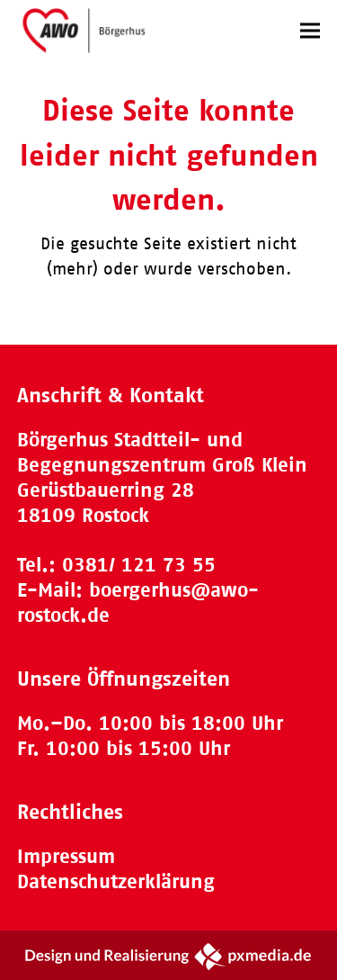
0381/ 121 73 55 (139, 565)
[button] (310, 30)
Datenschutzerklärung (116, 881)
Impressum (66, 856)
